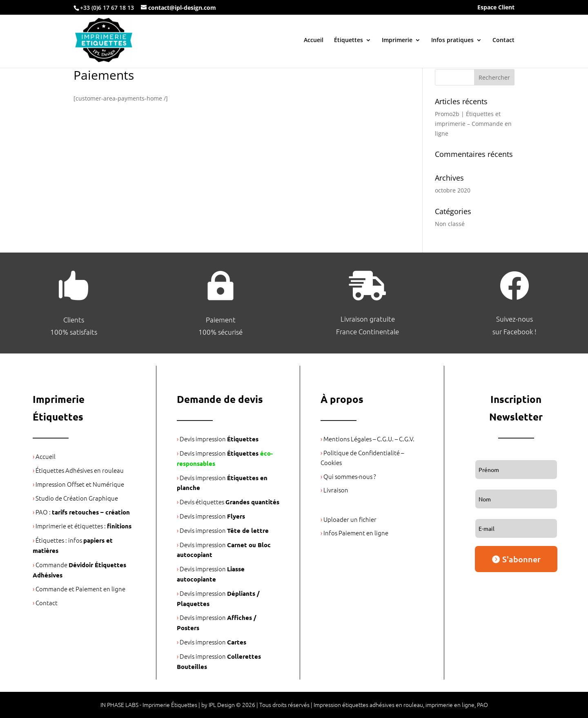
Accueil (314, 40)
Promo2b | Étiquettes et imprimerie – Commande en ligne (473, 124)
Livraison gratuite (368, 319)
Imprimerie (397, 40)
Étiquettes (349, 40)
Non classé (450, 224)
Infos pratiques (452, 40)
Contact (503, 40)
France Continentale (367, 331)
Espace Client (496, 8)
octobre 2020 (453, 190)
